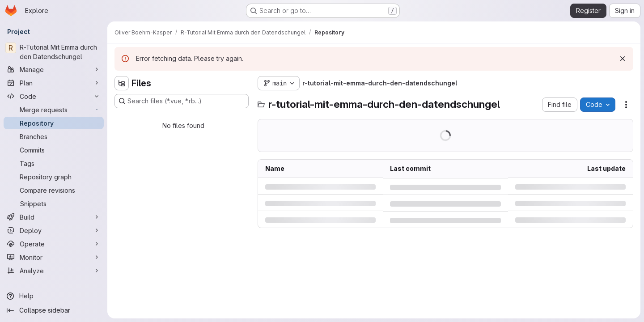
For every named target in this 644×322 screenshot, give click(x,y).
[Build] (54, 217)
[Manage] (54, 69)
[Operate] (54, 244)
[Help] (54, 296)
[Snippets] (54, 203)
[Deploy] (54, 230)
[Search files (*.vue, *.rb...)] (182, 101)
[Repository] (54, 123)
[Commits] (54, 150)
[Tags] (54, 163)
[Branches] (54, 136)
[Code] (54, 96)
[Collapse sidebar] (54, 310)
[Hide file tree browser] (122, 83)
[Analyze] (54, 271)
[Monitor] (54, 257)
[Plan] (54, 83)
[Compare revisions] (54, 190)
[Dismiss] (623, 59)
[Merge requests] (54, 110)
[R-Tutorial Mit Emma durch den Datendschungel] (54, 52)
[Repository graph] (54, 177)
